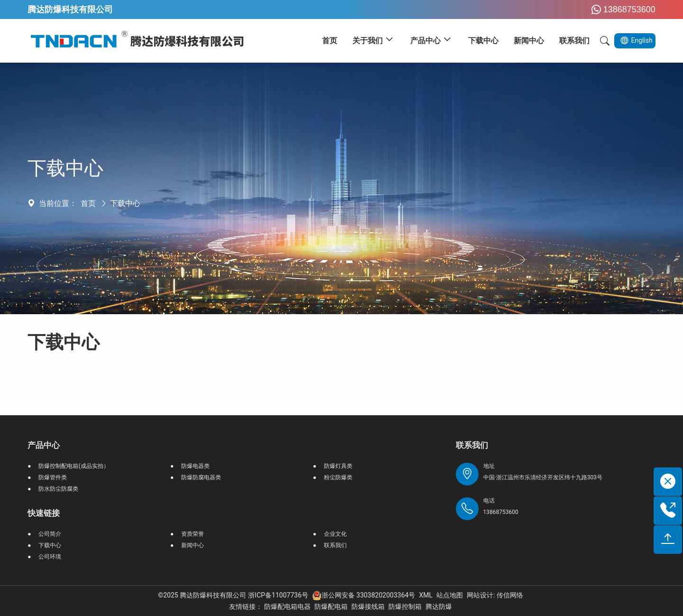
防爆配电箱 (331, 607)
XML (426, 595)
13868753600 (622, 9)
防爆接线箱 (368, 607)
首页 (88, 203)
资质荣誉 (193, 534)
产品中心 (44, 445)
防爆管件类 (53, 477)
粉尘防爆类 (338, 477)
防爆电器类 (195, 466)
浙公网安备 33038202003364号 (364, 595)
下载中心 (125, 203)
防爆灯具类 (338, 466)
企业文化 (335, 534)
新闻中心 (193, 545)
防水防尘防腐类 (58, 489)
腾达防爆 (439, 607)
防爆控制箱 (405, 607)
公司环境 (50, 557)
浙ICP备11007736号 (278, 595)
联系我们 (335, 545)
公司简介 (50, 534)
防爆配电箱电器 (287, 607)
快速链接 (44, 513)
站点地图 (450, 595)
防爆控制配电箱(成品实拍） (74, 466)
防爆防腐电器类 (201, 477)
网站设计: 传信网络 (495, 595)
